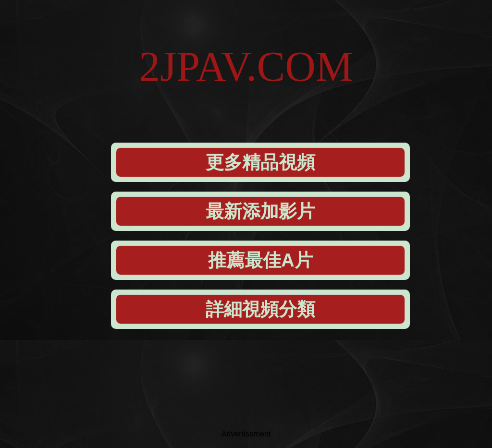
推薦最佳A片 (260, 260)
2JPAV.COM (246, 67)
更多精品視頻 (260, 162)
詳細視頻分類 (260, 309)
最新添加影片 (260, 211)
